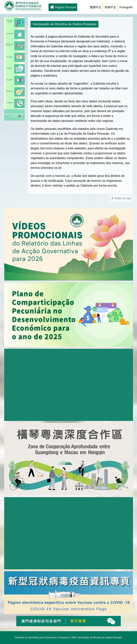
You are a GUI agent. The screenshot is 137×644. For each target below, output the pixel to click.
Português (126, 7)
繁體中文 (96, 7)
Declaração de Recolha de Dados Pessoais (100, 638)
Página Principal (63, 7)
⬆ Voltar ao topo (121, 198)
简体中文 (110, 7)
